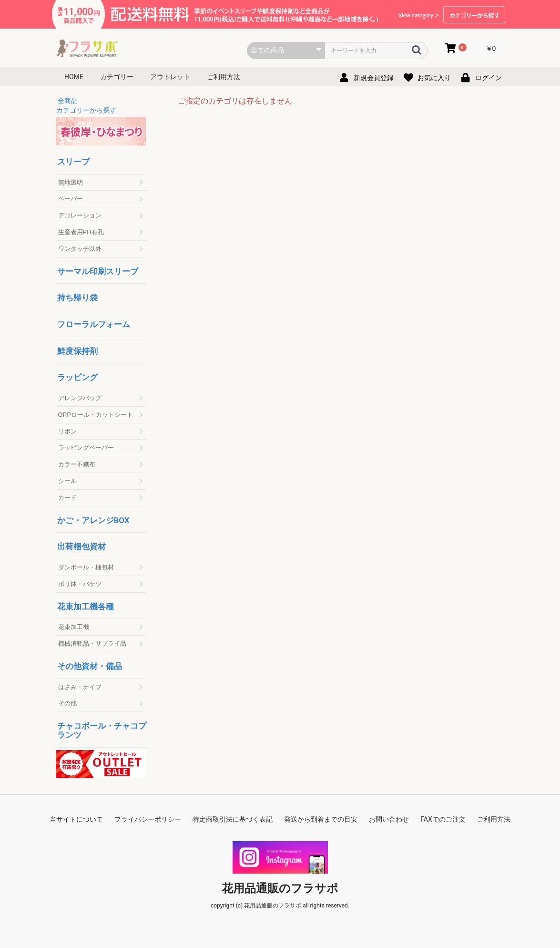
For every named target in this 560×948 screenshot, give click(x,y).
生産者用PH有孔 (81, 232)
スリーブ (73, 162)
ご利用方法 (224, 77)
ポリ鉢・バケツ (80, 584)
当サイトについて (76, 819)
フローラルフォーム (94, 325)
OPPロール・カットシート (96, 415)
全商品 (68, 101)
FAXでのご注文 (443, 819)
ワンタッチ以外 (80, 249)
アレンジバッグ (80, 398)
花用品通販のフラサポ (280, 888)
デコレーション (80, 215)
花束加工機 (74, 627)
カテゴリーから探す (86, 110)
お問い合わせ (389, 819)
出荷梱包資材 (81, 547)
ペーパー (71, 199)
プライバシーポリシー (148, 819)
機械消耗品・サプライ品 (92, 644)
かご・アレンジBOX (93, 520)
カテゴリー (117, 77)
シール (67, 481)
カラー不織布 (77, 464)
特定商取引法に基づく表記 (233, 819)
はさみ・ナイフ (80, 687)
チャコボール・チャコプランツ (102, 730)
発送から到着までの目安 (321, 819)
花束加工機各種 (86, 607)
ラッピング (77, 377)
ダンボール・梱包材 (86, 567)
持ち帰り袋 (77, 298)
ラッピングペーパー (86, 448)
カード (67, 498)
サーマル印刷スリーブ (98, 272)
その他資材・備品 (90, 666)
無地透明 (71, 182)
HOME (74, 77)
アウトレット (170, 77)
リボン (67, 431)
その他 (67, 703)
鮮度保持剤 (77, 351)
